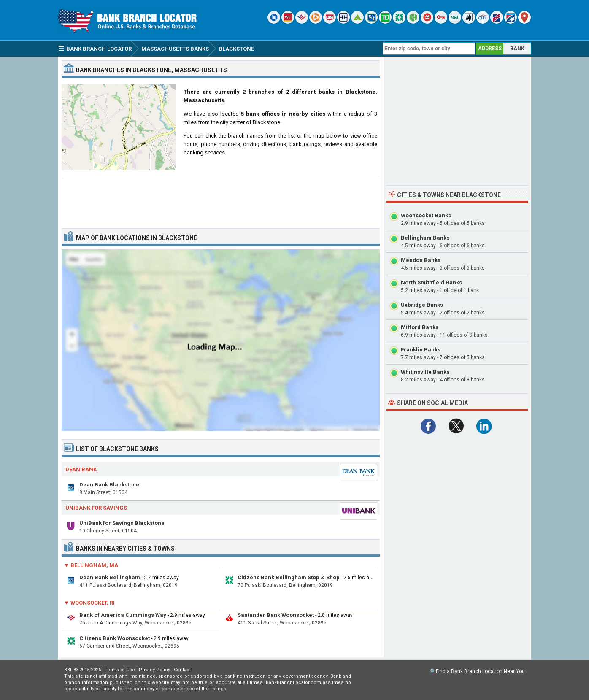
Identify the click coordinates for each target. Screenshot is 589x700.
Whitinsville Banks (425, 372)
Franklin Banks (421, 350)
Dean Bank (81, 469)
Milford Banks (420, 327)
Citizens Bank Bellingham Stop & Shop (289, 577)
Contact (182, 670)
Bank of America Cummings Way (123, 615)
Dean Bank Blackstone (109, 485)
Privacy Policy (154, 670)
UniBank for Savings (96, 508)
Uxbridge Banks (422, 305)
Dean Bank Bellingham (110, 577)
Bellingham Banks (425, 238)
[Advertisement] (221, 200)
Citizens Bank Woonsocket (115, 638)
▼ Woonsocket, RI (89, 603)
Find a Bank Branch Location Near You (480, 671)
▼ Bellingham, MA (91, 565)
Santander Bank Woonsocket (276, 615)
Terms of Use (120, 670)
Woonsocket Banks (426, 215)
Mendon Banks (421, 260)
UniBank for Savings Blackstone (122, 523)
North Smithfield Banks (431, 282)
